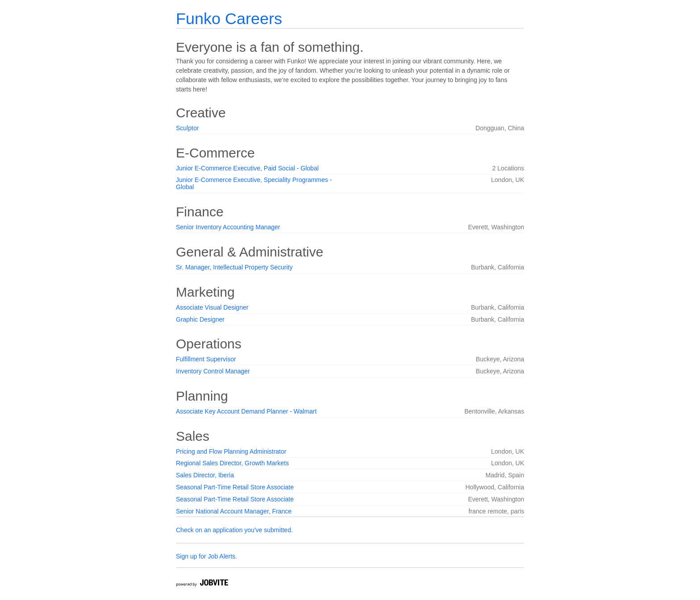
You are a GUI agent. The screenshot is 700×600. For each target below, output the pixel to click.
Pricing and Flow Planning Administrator (231, 451)
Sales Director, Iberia (205, 475)
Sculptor (187, 128)
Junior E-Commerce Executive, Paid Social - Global (247, 168)
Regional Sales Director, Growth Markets (232, 463)
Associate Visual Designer (212, 307)
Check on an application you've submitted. (234, 530)
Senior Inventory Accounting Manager (228, 227)
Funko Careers (229, 19)
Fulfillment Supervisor (206, 359)
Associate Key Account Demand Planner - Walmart (246, 411)
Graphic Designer (200, 319)
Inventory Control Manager (213, 371)
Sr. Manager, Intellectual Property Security (234, 267)
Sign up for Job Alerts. (206, 556)
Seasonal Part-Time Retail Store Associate (235, 487)
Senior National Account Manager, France (234, 511)
